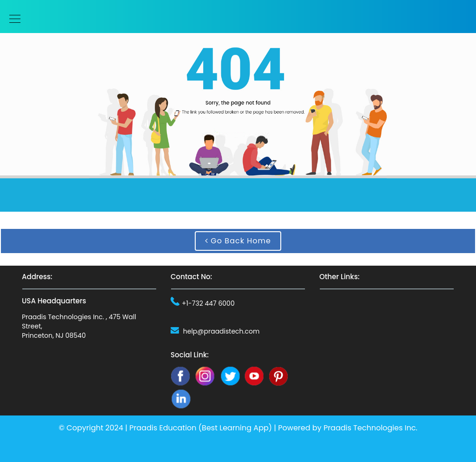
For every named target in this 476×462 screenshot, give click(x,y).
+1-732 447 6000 (208, 303)
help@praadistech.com (221, 331)
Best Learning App (235, 428)
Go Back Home (238, 241)
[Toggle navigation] (12, 19)
